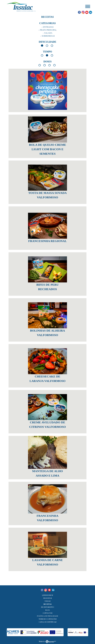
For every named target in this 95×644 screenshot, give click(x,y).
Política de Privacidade (48, 616)
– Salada (48, 33)
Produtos (47, 598)
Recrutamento (48, 607)
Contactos (47, 613)
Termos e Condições (48, 619)
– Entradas (47, 27)
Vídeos (47, 601)
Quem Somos (47, 595)
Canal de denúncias (48, 622)
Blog (47, 610)
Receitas (48, 604)
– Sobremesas (48, 36)
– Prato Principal (47, 30)
